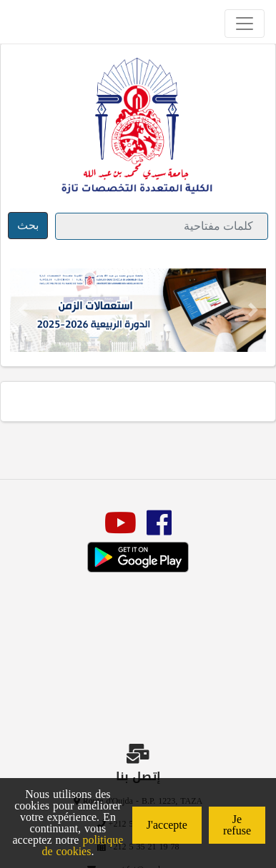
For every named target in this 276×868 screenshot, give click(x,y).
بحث (28, 225)
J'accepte (167, 825)
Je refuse (237, 825)
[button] (23, 310)
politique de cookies (82, 846)
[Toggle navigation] (245, 24)
